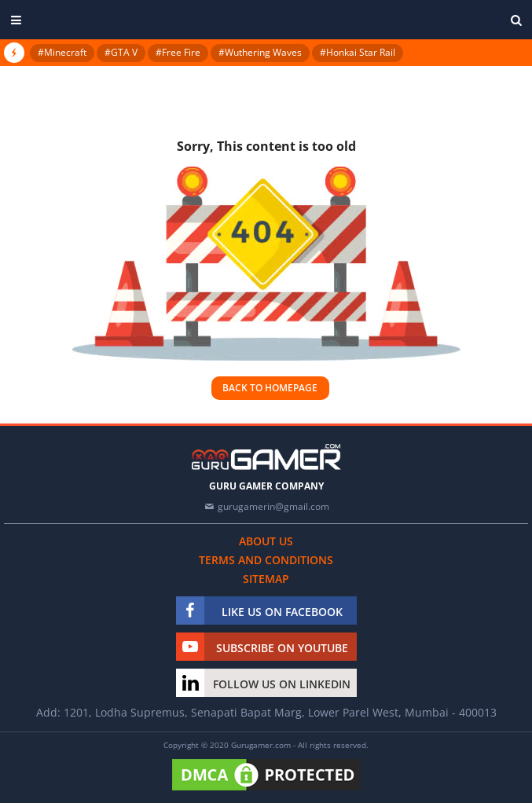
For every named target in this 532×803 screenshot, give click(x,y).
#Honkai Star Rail (358, 52)
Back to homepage (270, 388)
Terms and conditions (266, 560)
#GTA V (121, 52)
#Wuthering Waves (260, 52)
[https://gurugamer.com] (266, 457)
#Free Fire (178, 52)
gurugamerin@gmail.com (273, 506)
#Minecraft (62, 52)
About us (266, 541)
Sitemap (266, 579)
